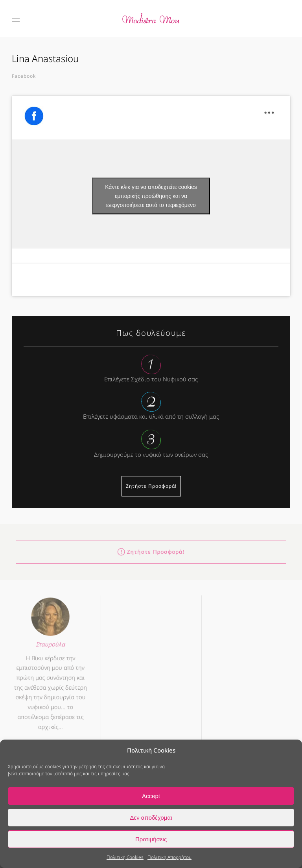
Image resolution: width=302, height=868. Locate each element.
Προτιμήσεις (151, 839)
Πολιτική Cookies (125, 857)
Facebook (24, 76)
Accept (151, 796)
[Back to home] (151, 19)
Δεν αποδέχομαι (151, 818)
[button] (16, 19)
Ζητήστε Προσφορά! (151, 486)
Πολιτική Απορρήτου (169, 857)
